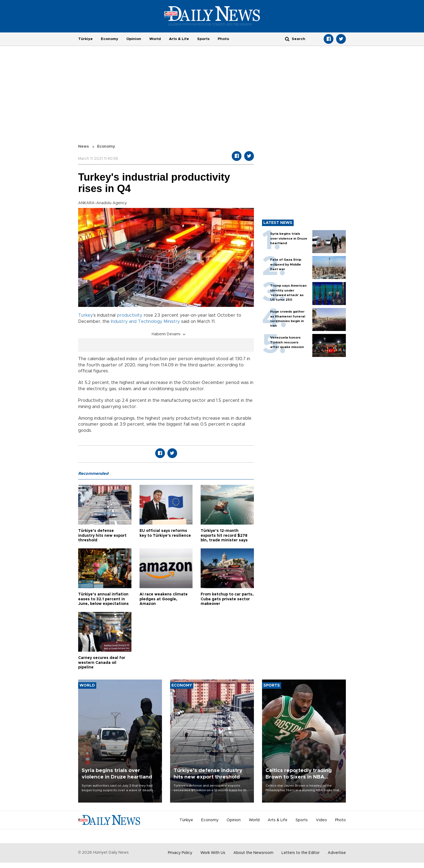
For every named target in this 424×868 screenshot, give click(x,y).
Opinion (134, 39)
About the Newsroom (253, 853)
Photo (223, 39)
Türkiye (85, 39)
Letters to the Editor (301, 853)
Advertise (337, 853)
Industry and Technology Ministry (145, 322)
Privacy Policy (180, 853)
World (155, 39)
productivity (130, 315)
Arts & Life (179, 39)
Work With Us (213, 853)
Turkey (85, 315)
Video (321, 820)
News (84, 147)
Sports (203, 39)
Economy (110, 39)
